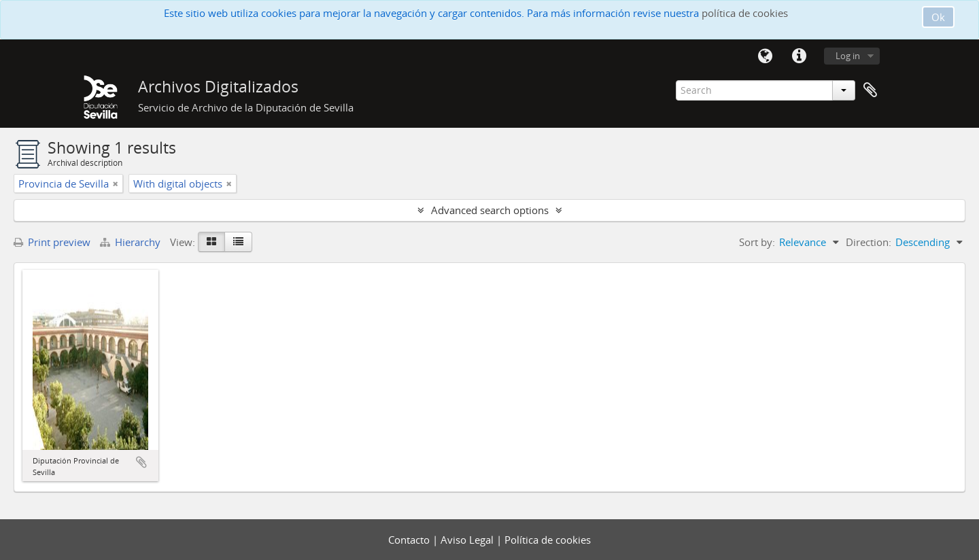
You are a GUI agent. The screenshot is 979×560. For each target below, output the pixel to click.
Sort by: (757, 242)
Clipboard (870, 90)
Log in (848, 56)
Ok (938, 17)
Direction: (869, 242)
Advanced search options (490, 210)
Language (765, 56)
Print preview (52, 242)
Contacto (410, 540)
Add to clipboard (141, 462)
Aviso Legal (468, 540)
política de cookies (745, 13)
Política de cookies (548, 540)
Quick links (799, 56)
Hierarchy (132, 242)
